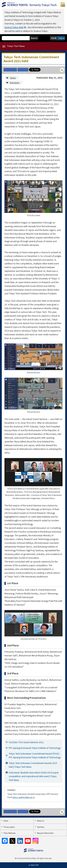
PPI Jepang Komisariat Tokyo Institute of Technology (35, 748)
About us (41, 821)
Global (13, 78)
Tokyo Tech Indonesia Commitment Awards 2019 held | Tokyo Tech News (33, 765)
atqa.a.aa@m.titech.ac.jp (24, 797)
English (61, 38)
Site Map (41, 827)
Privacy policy (9, 827)
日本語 (54, 38)
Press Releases (10, 833)
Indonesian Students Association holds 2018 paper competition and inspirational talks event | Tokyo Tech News (34, 776)
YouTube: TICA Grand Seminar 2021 (26, 742)
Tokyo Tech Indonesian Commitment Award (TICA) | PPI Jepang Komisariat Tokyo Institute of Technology (35, 755)
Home (6, 821)
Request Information (45, 833)
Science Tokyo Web (14, 27)
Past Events (15, 83)
